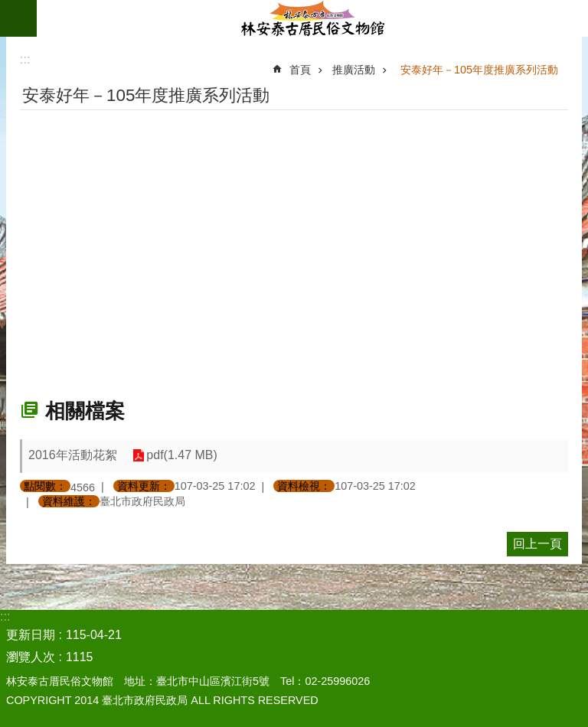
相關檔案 (85, 411)
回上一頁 (537, 544)
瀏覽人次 (31, 657)
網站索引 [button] (18, 18)
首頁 (300, 70)
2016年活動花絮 (73, 455)
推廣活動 (354, 70)
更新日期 (31, 635)
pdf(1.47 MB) (181, 456)
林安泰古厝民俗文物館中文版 (312, 18)
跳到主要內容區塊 (8, 8)
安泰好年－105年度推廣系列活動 (479, 70)
